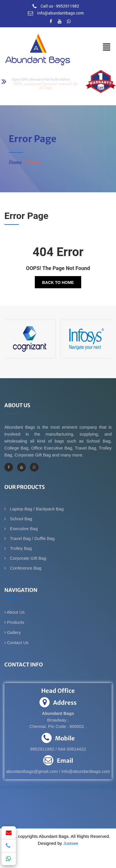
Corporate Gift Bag (27, 558)
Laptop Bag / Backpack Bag (36, 509)
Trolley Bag (20, 548)
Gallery (13, 632)
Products (14, 622)
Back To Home (58, 282)
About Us (14, 612)
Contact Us (16, 643)
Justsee (71, 843)
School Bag (20, 519)
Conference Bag (25, 568)
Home (15, 162)
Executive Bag (23, 529)
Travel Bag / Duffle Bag (32, 538)
